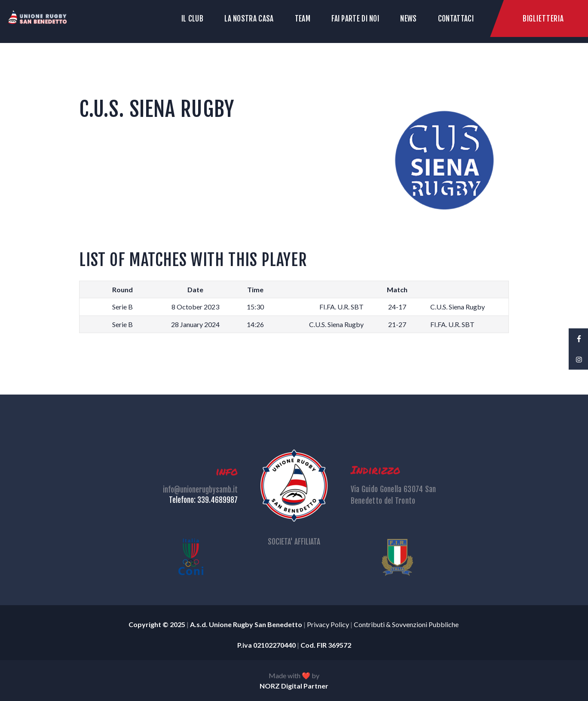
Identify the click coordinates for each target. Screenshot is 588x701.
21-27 (397, 324)
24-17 (397, 307)
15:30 (255, 307)
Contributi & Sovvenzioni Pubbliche (407, 624)
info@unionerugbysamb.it (200, 490)
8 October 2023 (195, 307)
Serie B (122, 307)
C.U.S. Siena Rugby (458, 307)
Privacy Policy (328, 624)
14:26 (255, 324)
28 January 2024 (195, 324)
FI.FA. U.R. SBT (341, 307)
